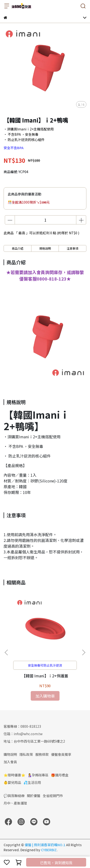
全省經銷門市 (53, 796)
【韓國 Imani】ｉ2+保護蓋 (45, 676)
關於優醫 (34, 796)
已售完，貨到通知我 (56, 863)
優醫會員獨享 (61, 754)
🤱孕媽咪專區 (38, 775)
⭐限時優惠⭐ (14, 775)
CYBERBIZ (49, 850)
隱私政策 (26, 754)
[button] (84, 652)
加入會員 (10, 762)
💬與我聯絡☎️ (14, 796)
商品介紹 (18, 248)
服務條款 (42, 754)
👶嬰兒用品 (12, 782)
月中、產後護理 (15, 803)
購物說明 (10, 754)
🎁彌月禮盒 (60, 775)
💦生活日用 (32, 782)
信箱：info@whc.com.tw (23, 734)
